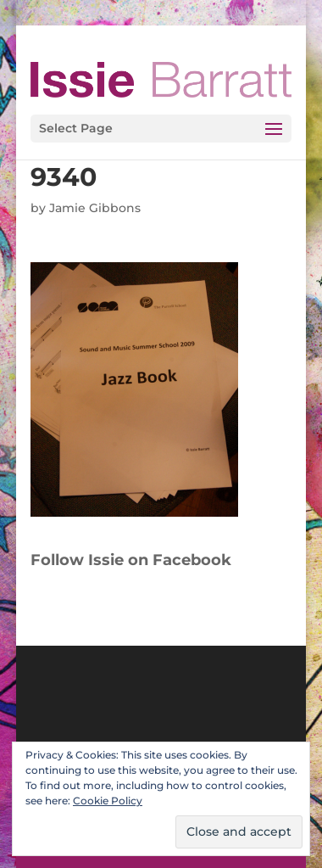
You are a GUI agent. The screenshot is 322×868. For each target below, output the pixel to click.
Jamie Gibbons (95, 208)
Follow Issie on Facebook (131, 560)
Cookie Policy (108, 801)
